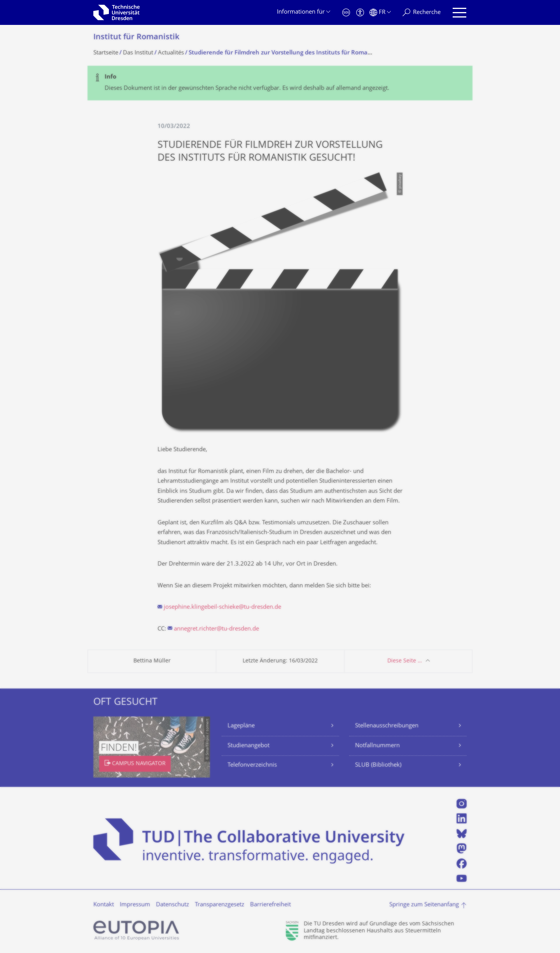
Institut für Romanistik (136, 38)
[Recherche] (422, 13)
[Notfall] (346, 13)
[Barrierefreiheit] (360, 13)
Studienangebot (248, 746)
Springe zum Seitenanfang (424, 905)
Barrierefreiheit (270, 905)
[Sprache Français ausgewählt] (380, 13)
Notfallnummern (377, 746)
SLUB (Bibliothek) (378, 765)
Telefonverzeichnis (252, 765)
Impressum (135, 905)
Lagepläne (241, 726)
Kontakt (104, 905)
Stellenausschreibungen (387, 726)
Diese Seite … (405, 661)
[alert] (280, 83)
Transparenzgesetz (220, 905)
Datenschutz (172, 905)
